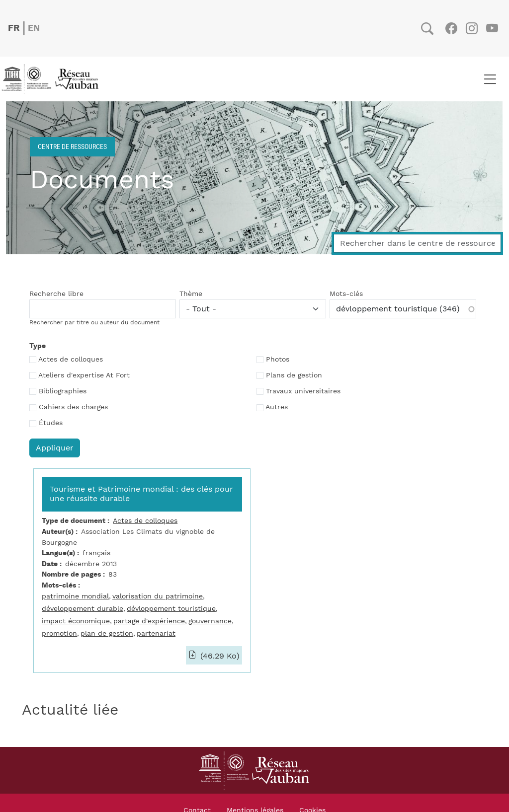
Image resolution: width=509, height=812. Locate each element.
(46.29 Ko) (219, 656)
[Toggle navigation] (490, 79)
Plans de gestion (294, 375)
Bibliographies (63, 391)
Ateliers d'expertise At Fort (84, 375)
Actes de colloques (71, 360)
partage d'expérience (149, 621)
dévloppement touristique (171, 609)
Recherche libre (56, 294)
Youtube (492, 28)
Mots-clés (346, 294)
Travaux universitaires (303, 391)
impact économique (76, 621)
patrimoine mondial (75, 596)
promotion (59, 633)
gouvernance (210, 621)
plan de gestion (107, 633)
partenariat (156, 633)
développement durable (83, 609)
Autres (277, 407)
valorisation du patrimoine (158, 596)
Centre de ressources (72, 146)
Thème (191, 294)
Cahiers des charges (73, 407)
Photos (278, 360)
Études (51, 423)
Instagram (471, 28)
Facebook (451, 28)
